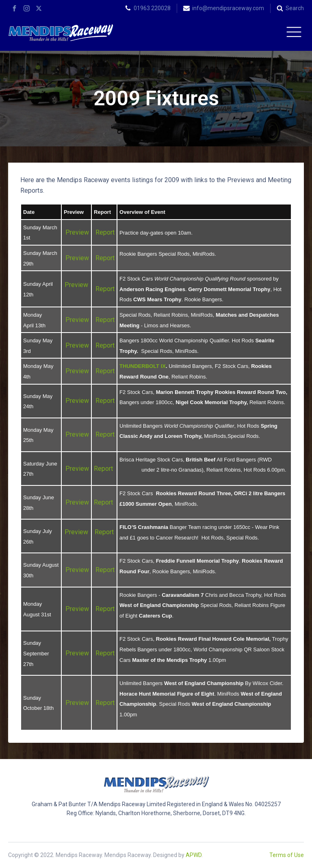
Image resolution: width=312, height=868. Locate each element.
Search (295, 8)
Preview (77, 232)
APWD (194, 855)
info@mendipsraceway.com (228, 8)
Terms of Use (287, 855)
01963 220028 (152, 8)
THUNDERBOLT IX (143, 366)
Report (105, 232)
